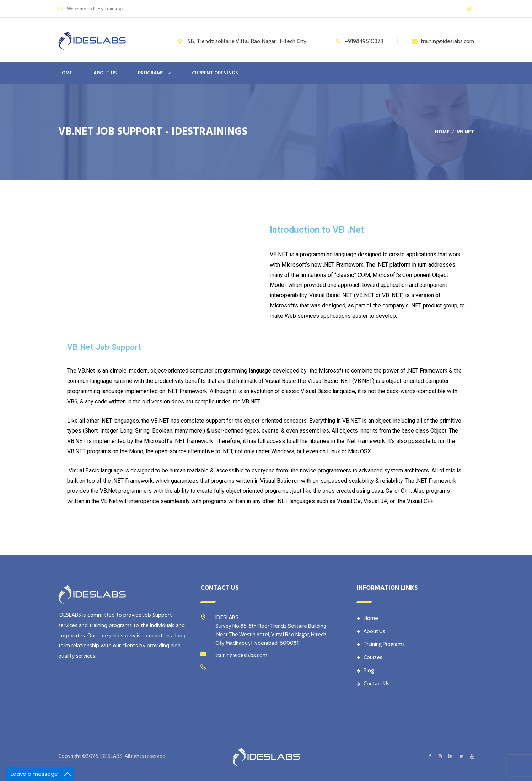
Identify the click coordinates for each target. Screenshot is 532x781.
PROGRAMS (151, 73)
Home (65, 73)
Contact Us (373, 684)
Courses (370, 657)
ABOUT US (105, 73)
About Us (371, 631)
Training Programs (381, 644)
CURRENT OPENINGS (215, 73)
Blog (365, 670)
